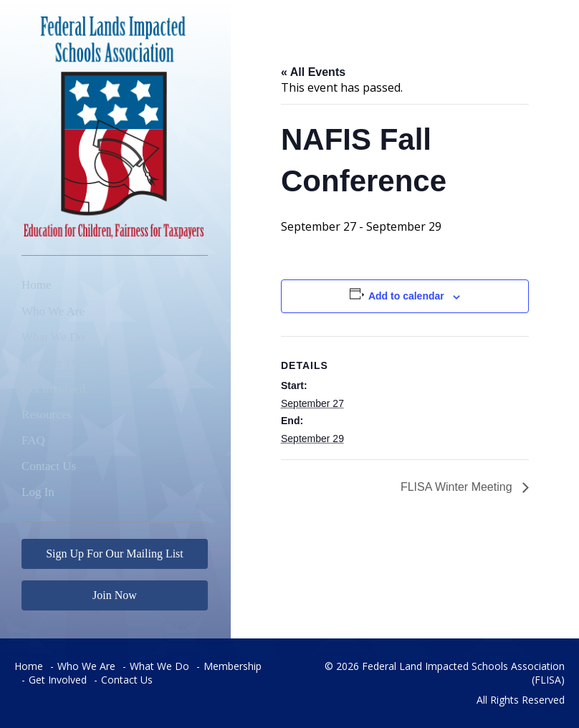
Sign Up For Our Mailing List (115, 554)
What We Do (53, 337)
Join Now (115, 595)
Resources (47, 415)
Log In (38, 492)
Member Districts (64, 363)
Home (37, 285)
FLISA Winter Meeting (458, 487)
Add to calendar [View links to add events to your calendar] (406, 296)
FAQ (33, 440)
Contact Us (49, 466)
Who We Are (53, 311)
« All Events (313, 72)
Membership (233, 666)
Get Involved (53, 389)
